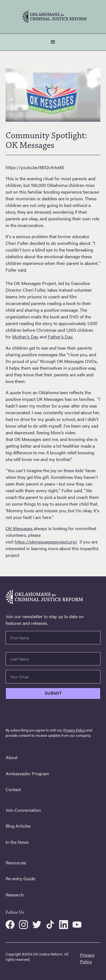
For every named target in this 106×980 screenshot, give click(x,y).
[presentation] (48, 715)
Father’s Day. (61, 337)
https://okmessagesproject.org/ (46, 542)
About (12, 757)
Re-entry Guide (20, 878)
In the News (17, 842)
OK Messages (20, 528)
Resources (16, 863)
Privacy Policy (74, 730)
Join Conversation (23, 810)
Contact (13, 789)
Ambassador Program (27, 773)
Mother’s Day (25, 337)
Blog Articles (18, 826)
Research (15, 895)
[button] (53, 42)
